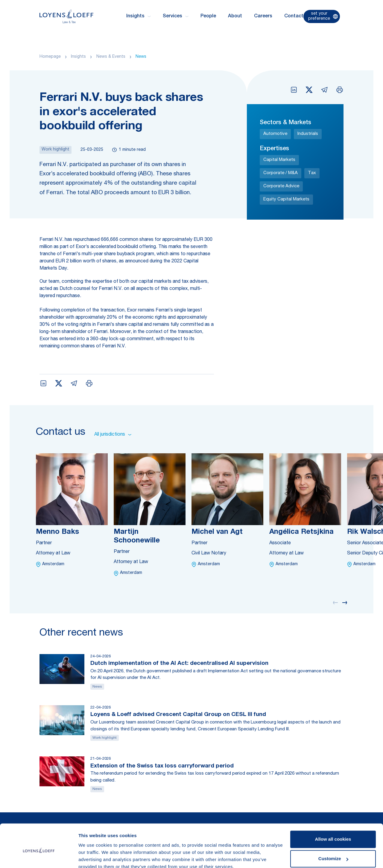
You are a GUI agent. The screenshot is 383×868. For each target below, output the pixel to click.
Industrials (308, 134)
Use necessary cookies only (333, 851)
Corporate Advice (281, 186)
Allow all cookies (333, 812)
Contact (294, 16)
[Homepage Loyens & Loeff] (66, 16)
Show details (92, 856)
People (208, 16)
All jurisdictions (113, 435)
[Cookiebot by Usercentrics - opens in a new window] (39, 856)
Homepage (50, 57)
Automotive (275, 134)
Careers (263, 16)
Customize (333, 832)
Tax (312, 173)
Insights (78, 57)
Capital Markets (279, 160)
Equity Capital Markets (286, 199)
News (141, 57)
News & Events (111, 57)
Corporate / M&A (281, 173)
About (235, 16)
